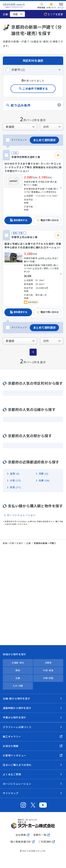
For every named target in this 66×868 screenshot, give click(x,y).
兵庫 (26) (44, 480)
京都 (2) (43, 474)
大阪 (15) (15, 480)
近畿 (29, 543)
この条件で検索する (35, 89)
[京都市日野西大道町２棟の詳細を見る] (33, 188)
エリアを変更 (55, 14)
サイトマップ (11, 793)
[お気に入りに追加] (58, 155)
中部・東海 (48, 670)
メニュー (61, 5)
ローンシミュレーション (21, 515)
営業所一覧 (40, 835)
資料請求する (20, 220)
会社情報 (21, 835)
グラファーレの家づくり (17, 727)
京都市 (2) (18, 70)
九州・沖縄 (18, 686)
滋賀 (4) (15, 474)
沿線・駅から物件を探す (17, 699)
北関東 (48, 663)
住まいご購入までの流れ (17, 765)
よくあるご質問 (12, 774)
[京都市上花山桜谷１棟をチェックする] (7, 235)
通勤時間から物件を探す (17, 708)
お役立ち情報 (11, 746)
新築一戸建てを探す (13, 543)
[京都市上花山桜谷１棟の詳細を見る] (33, 274)
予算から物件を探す (15, 717)
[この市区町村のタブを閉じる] (33, 70)
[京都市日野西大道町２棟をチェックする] (7, 155)
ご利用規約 (45, 842)
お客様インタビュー (15, 755)
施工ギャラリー (12, 737)
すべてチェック (16, 140)
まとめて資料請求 (44, 140)
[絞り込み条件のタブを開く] (33, 105)
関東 (18, 670)
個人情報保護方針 (21, 842)
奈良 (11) (15, 487)
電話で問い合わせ (50, 220)
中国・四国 (48, 678)
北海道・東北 (18, 663)
